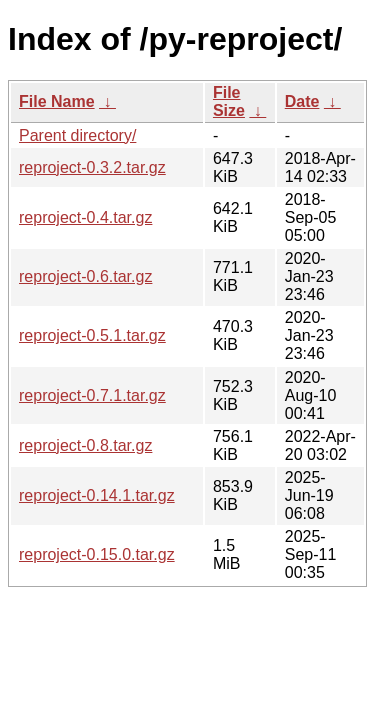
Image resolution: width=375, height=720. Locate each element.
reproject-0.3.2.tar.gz (92, 167)
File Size (229, 101)
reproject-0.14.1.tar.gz (97, 495)
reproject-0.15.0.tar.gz (97, 554)
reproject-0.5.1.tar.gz (92, 335)
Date (302, 101)
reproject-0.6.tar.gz (85, 276)
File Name (57, 101)
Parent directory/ (77, 135)
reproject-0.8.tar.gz (85, 445)
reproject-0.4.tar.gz (85, 217)
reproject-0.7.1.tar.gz (92, 395)
